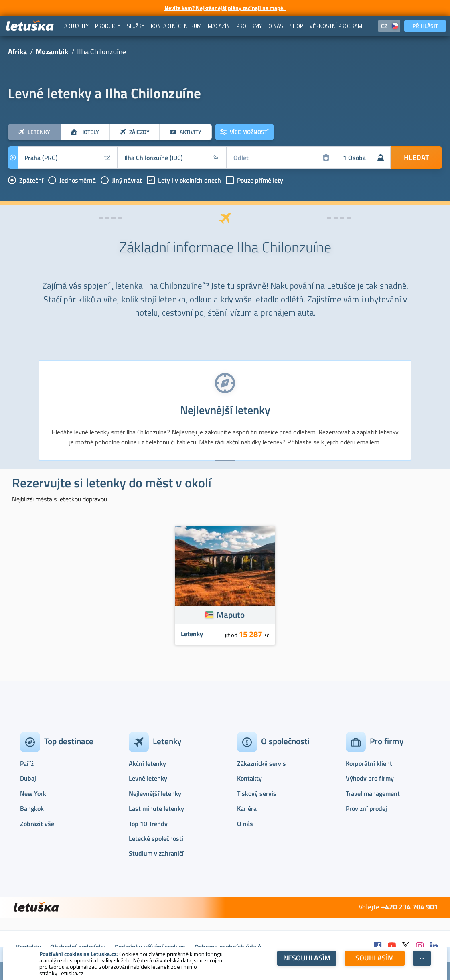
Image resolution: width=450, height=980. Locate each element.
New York (33, 793)
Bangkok (32, 808)
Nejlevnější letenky (155, 793)
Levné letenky (148, 778)
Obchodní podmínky (78, 947)
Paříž (27, 763)
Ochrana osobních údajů (228, 947)
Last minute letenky (156, 808)
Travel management (373, 793)
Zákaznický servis (261, 763)
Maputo (231, 615)
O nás (245, 824)
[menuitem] (76, 26)
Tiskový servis (257, 793)
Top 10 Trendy (148, 824)
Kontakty (249, 778)
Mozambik (52, 52)
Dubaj (28, 778)
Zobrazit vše (37, 824)
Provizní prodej (366, 808)
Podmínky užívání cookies (150, 947)
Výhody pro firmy (370, 778)
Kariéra (247, 808)
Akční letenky (147, 763)
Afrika (17, 52)
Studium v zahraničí (156, 853)
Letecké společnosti (156, 838)
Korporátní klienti (370, 763)
